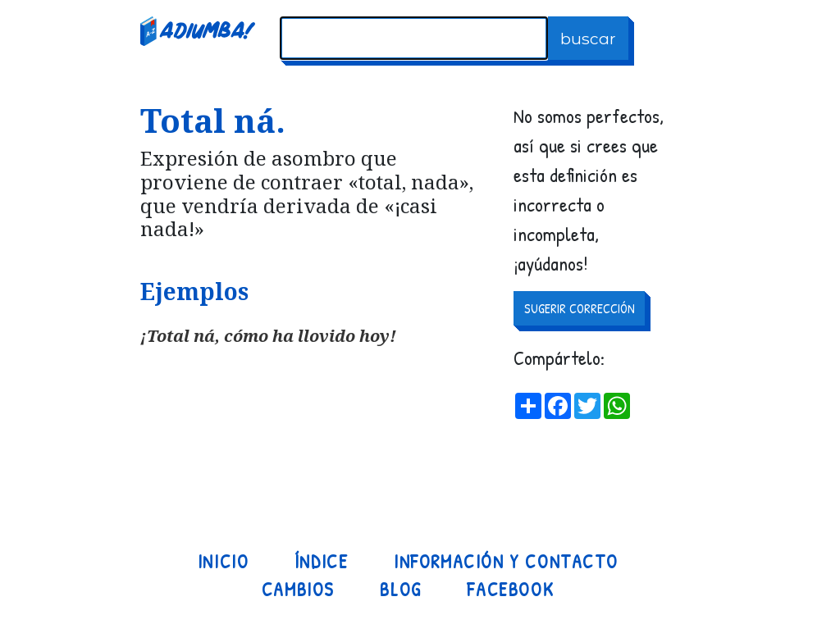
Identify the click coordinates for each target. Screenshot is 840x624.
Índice (322, 562)
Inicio (224, 562)
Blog (400, 590)
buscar (588, 39)
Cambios (298, 590)
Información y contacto (506, 562)
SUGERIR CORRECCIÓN (580, 308)
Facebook (510, 590)
